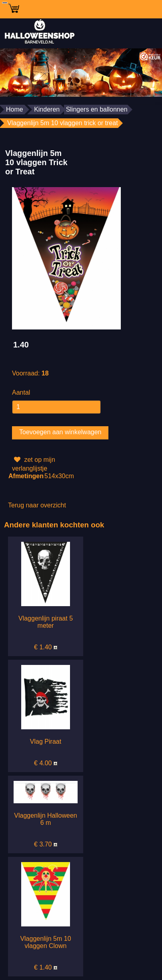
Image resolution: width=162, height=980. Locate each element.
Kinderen (47, 109)
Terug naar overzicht (37, 505)
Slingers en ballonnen (97, 109)
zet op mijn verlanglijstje (34, 463)
